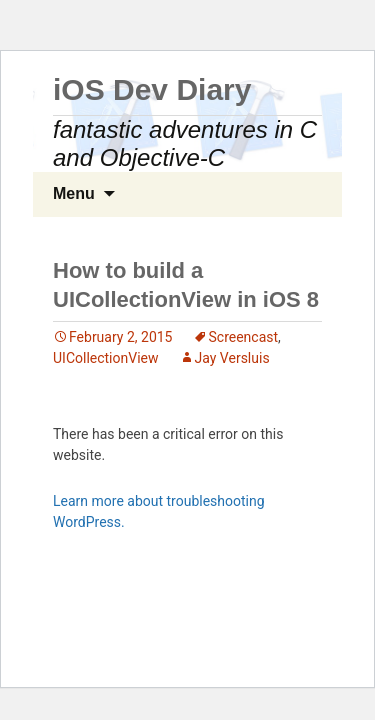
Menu (74, 193)
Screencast (244, 337)
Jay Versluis (232, 358)
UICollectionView (106, 358)
